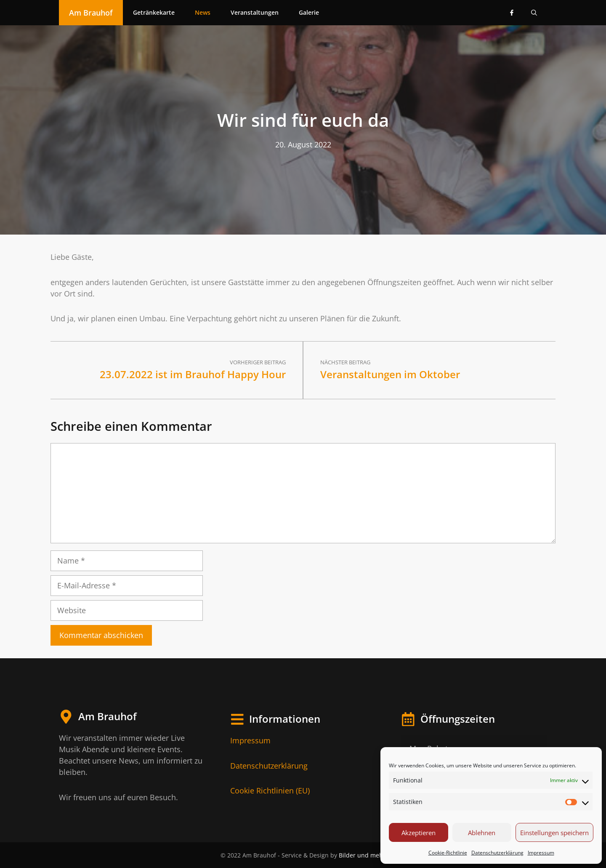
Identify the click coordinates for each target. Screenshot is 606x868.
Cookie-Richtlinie (448, 853)
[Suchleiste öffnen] (534, 13)
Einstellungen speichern (554, 833)
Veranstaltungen (255, 12)
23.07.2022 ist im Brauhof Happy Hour (193, 374)
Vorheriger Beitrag (258, 362)
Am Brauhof (91, 13)
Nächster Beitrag (345, 362)
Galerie (309, 12)
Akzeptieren (419, 833)
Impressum (541, 853)
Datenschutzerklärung (497, 853)
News (203, 12)
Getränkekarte (154, 12)
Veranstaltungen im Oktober (390, 374)
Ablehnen (482, 833)
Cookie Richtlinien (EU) (270, 791)
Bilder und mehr (362, 855)
